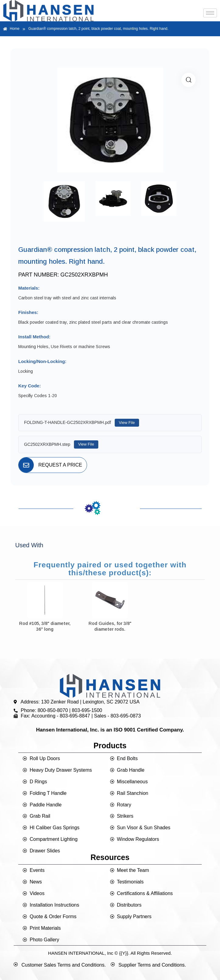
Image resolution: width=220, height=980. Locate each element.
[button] (189, 80)
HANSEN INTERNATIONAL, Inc (81, 953)
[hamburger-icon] (210, 13)
